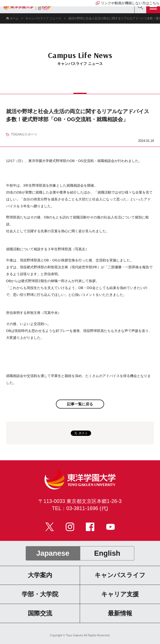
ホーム (14, 18)
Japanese (53, 553)
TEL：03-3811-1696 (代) (80, 508)
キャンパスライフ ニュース (43, 18)
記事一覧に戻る (80, 404)
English (107, 553)
